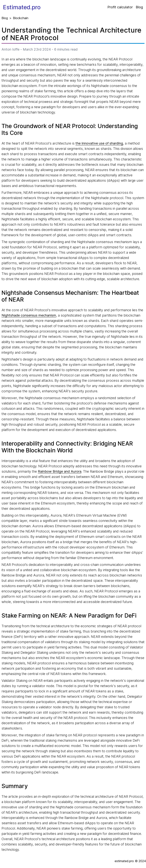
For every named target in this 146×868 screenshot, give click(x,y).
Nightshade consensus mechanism (29, 315)
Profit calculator (120, 7)
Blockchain (21, 18)
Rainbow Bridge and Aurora (60, 471)
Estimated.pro (22, 7)
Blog (139, 7)
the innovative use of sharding (99, 143)
